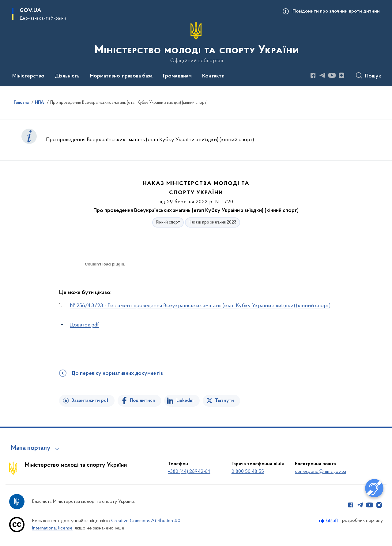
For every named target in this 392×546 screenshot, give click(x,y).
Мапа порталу (31, 448)
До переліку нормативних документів (117, 374)
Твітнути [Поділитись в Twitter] (224, 401)
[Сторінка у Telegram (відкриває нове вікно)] (322, 75)
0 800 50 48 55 (248, 472)
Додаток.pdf (85, 325)
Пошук (373, 76)
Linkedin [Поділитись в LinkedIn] (185, 401)
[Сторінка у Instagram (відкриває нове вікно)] (341, 75)
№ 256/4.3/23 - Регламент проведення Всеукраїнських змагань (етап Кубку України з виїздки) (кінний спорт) (200, 306)
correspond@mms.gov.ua (320, 472)
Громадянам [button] (177, 76)
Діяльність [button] (67, 76)
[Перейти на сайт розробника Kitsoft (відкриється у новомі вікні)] (329, 521)
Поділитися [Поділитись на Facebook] (142, 401)
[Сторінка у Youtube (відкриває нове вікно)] (332, 75)
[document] (105, 286)
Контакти (213, 76)
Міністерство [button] (28, 76)
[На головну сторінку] (196, 43)
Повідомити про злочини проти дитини (336, 11)
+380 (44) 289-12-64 (189, 472)
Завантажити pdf (90, 401)
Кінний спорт (168, 222)
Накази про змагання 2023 (213, 222)
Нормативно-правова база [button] (121, 76)
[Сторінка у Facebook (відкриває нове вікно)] (313, 75)
